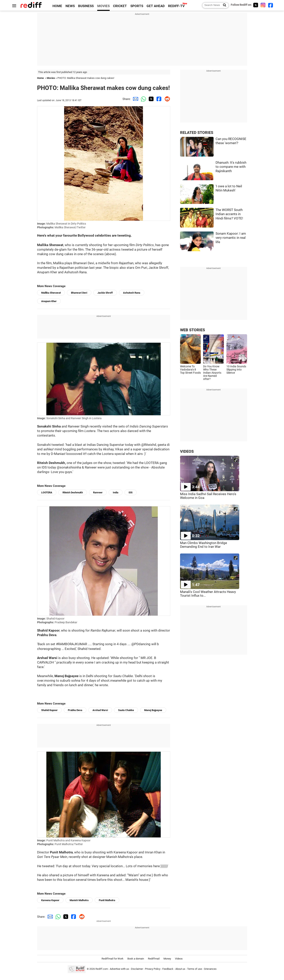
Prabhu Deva (75, 710)
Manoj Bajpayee (153, 710)
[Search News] (223, 5)
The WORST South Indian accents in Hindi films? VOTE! (229, 214)
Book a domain (136, 959)
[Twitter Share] (150, 99)
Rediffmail (154, 959)
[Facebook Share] (158, 99)
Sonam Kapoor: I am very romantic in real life (231, 238)
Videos (179, 959)
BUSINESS (86, 6)
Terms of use (195, 969)
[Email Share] (135, 99)
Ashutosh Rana (132, 293)
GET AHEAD (156, 6)
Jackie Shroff (105, 293)
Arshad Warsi (100, 710)
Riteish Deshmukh (73, 492)
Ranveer (98, 492)
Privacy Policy (153, 969)
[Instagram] (263, 5)
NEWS (70, 6)
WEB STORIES (192, 330)
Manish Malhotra (79, 900)
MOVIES (103, 6)
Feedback (168, 969)
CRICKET (120, 6)
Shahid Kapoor (49, 710)
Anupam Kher (49, 301)
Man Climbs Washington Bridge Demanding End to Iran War (204, 545)
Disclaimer (137, 969)
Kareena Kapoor (50, 900)
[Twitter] (256, 5)
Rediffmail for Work (113, 959)
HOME (57, 6)
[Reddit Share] (166, 99)
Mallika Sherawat (51, 293)
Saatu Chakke (126, 710)
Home (40, 78)
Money (167, 959)
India (116, 492)
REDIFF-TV (176, 6)
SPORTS (137, 6)
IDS (131, 492)
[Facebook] (271, 5)
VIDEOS (187, 451)
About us (180, 969)
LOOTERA (47, 492)
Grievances (210, 969)
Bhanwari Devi (79, 293)
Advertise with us (119, 969)
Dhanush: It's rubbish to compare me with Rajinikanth (231, 167)
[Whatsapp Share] (143, 99)
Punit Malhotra (107, 900)
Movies (51, 78)
